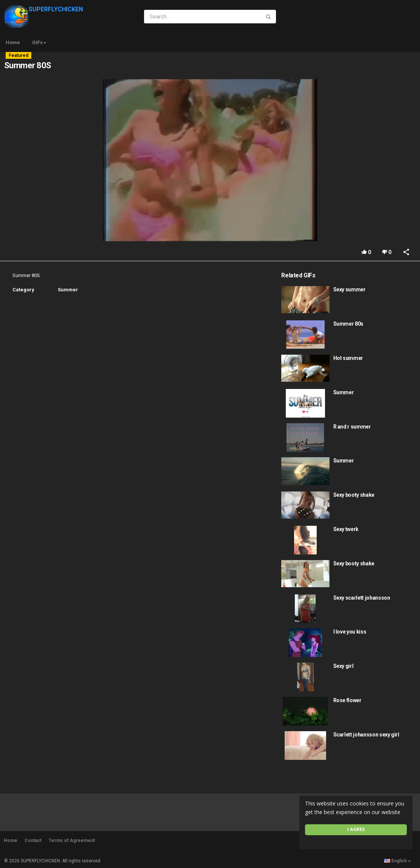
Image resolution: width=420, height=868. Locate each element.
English (398, 861)
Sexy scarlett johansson (362, 598)
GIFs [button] (39, 42)
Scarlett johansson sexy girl (366, 735)
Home (13, 42)
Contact (33, 840)
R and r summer (352, 427)
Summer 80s (349, 324)
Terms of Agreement (72, 840)
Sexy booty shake (354, 495)
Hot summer (348, 358)
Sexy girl (343, 666)
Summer (68, 290)
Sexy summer (349, 289)
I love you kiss (350, 632)
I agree (356, 829)
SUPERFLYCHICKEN (44, 9)
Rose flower (347, 700)
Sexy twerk (346, 529)
